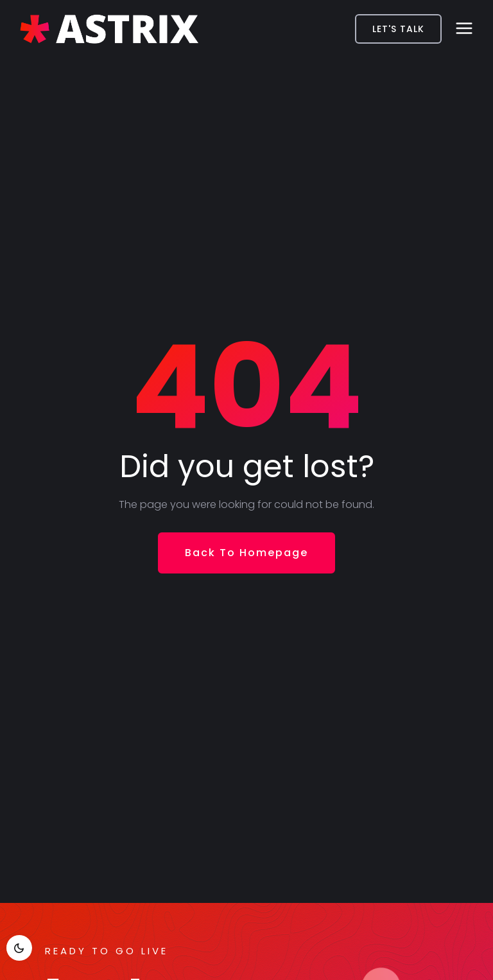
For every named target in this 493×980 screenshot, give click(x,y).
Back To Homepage (246, 553)
